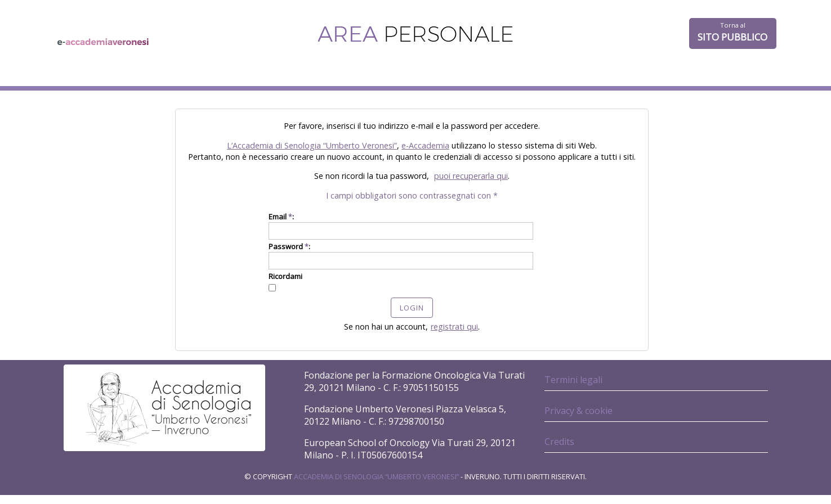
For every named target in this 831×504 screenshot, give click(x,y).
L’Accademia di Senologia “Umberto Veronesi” (312, 145)
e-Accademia (425, 145)
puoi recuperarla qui (471, 176)
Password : (289, 246)
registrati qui (454, 327)
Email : (281, 217)
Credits (559, 442)
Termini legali (573, 380)
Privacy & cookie (578, 411)
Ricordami (285, 276)
